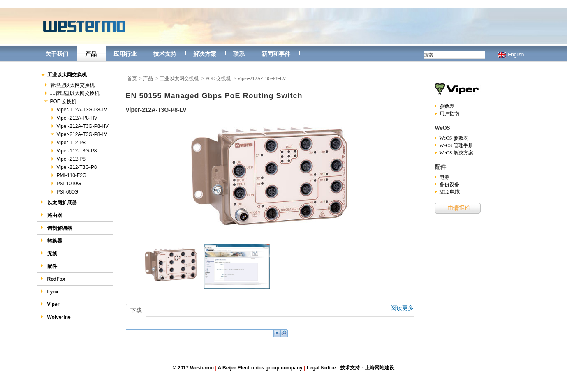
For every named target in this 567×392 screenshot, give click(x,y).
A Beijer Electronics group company (260, 368)
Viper (50, 304)
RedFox (53, 279)
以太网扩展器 (59, 202)
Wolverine (56, 317)
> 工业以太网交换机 (177, 78)
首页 (132, 78)
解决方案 (205, 54)
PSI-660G (64, 192)
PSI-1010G (65, 184)
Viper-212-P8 (68, 159)
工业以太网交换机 (64, 75)
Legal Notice (321, 368)
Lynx (50, 292)
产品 (91, 54)
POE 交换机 (60, 101)
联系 (239, 54)
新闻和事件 (276, 54)
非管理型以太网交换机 (71, 93)
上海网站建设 (380, 368)
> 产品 (146, 78)
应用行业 (125, 54)
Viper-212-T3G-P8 (73, 167)
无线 (49, 253)
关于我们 (57, 54)
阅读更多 (402, 308)
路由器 (51, 215)
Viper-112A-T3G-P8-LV (79, 110)
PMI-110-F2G (68, 175)
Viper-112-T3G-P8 (73, 151)
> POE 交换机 (216, 78)
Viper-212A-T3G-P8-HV (79, 126)
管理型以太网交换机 (69, 85)
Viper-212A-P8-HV (74, 118)
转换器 (51, 241)
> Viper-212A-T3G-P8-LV (260, 78)
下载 (136, 310)
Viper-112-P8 (68, 143)
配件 (49, 266)
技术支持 (165, 54)
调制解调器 (56, 228)
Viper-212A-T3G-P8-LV (79, 134)
